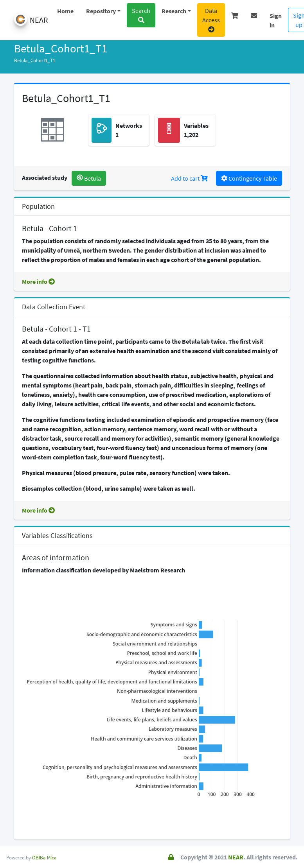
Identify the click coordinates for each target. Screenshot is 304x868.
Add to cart (189, 178)
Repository (101, 11)
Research (174, 11)
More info (38, 282)
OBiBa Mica (44, 857)
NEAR (236, 857)
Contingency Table (249, 178)
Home (65, 11)
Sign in (276, 18)
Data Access (211, 20)
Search (141, 15)
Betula (89, 178)
